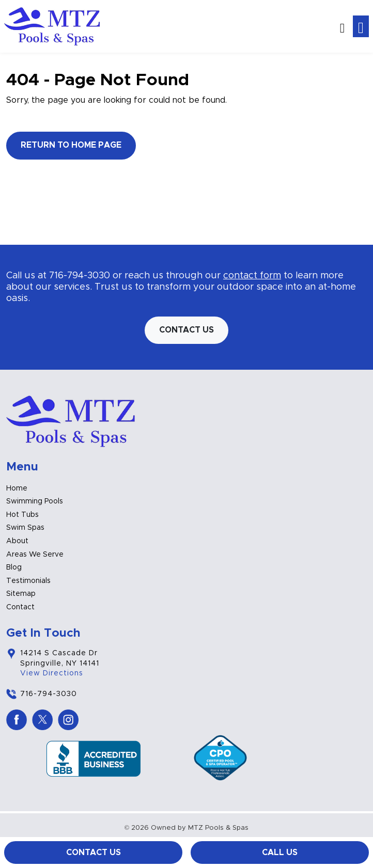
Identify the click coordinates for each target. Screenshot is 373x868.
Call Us (280, 853)
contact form (252, 276)
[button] (342, 26)
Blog (14, 567)
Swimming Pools (35, 501)
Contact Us (94, 853)
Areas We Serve (35, 555)
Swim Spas (25, 528)
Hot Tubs (22, 515)
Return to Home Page (71, 145)
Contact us (186, 330)
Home (17, 488)
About (17, 541)
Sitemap (21, 594)
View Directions (52, 673)
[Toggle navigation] (361, 27)
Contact (20, 607)
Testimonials (28, 581)
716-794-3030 (80, 276)
